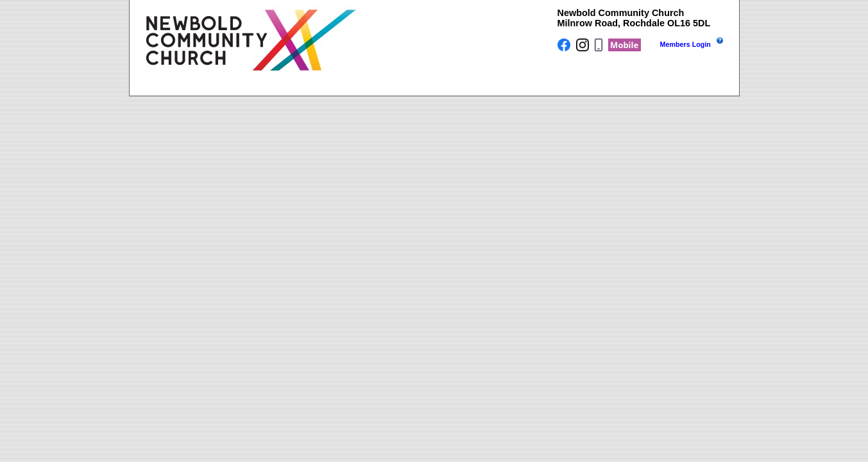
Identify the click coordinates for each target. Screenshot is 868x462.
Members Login (685, 44)
